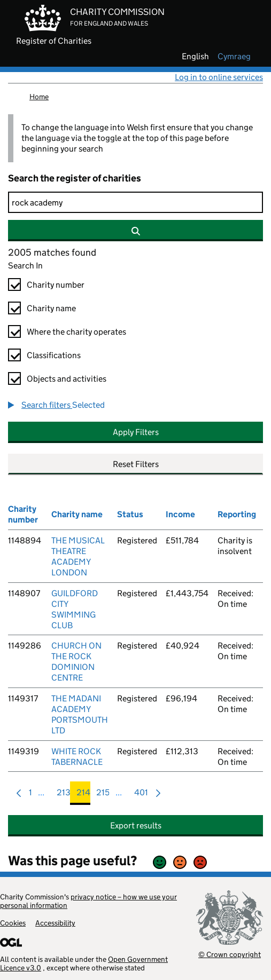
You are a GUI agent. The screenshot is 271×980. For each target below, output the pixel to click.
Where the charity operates (76, 332)
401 (141, 795)
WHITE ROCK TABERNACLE (77, 757)
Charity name (51, 308)
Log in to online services (219, 77)
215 (103, 795)
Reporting (237, 514)
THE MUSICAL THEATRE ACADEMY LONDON (78, 556)
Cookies (13, 923)
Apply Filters (136, 432)
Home (39, 97)
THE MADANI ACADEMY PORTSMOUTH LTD (80, 714)
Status (130, 514)
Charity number (56, 285)
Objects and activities (67, 379)
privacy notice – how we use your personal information (88, 901)
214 (83, 795)
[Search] (135, 202)
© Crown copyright (230, 954)
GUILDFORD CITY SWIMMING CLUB (75, 609)
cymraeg (234, 57)
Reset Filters (136, 464)
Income (180, 514)
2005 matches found (52, 252)
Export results (136, 825)
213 (64, 795)
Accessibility (55, 923)
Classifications (54, 355)
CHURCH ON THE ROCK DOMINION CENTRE (76, 662)
